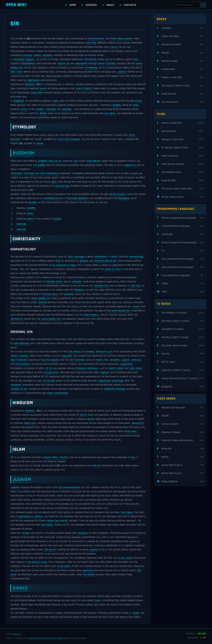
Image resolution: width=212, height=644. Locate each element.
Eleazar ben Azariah (57, 521)
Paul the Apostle (50, 360)
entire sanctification (58, 393)
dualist (14, 356)
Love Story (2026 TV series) (180, 370)
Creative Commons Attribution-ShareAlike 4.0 (47, 638)
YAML (180, 292)
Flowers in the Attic (180, 77)
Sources (91, 5)
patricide (67, 109)
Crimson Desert (180, 424)
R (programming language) (180, 275)
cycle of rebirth (84, 88)
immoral (28, 55)
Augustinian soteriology (111, 381)
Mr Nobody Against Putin (180, 148)
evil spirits (110, 113)
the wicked (89, 575)
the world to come (37, 562)
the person (51, 550)
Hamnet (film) (180, 131)
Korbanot (83, 533)
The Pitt (180, 354)
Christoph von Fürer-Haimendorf (41, 173)
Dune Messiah (180, 94)
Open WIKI (16, 5)
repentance (33, 80)
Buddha (117, 105)
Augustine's (127, 364)
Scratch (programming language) (180, 242)
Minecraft (180, 449)
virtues (136, 307)
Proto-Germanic (96, 39)
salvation (77, 282)
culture (114, 47)
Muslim (64, 457)
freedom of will (19, 389)
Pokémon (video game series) (180, 440)
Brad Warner (94, 161)
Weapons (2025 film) (180, 139)
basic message (76, 257)
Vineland (180, 28)
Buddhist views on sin (50, 161)
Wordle (180, 416)
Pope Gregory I (92, 315)
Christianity (91, 59)
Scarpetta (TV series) (180, 329)
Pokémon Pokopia (180, 432)
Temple (26, 533)
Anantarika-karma (52, 198)
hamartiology (136, 257)
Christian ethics (54, 282)
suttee (40, 143)
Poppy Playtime (180, 482)
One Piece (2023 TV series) (180, 321)
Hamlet (180, 53)
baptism (105, 372)
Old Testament (77, 360)
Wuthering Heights (180, 45)
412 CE (49, 368)
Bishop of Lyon (104, 352)
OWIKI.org (17, 634)
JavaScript (180, 234)
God (136, 59)
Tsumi (97, 600)
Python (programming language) (180, 218)
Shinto (43, 113)
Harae (136, 613)
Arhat (136, 105)
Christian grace (50, 294)
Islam (20, 72)
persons (84, 261)
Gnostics (24, 356)
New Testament (19, 360)
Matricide (22, 224)
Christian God (101, 286)
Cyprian (126, 360)
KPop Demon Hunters (180, 164)
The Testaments (180, 102)
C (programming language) (180, 226)
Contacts (130, 5)
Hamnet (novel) (180, 61)
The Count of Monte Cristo (180, 86)
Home (73, 5)
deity (56, 101)
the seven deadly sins (119, 311)
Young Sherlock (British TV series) (180, 379)
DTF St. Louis (180, 362)
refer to (96, 466)
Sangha (40, 109)
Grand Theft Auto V (180, 473)
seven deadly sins (41, 298)
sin (107, 59)
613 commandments (69, 487)
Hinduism (30, 84)
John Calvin (136, 368)
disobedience (28, 64)
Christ (114, 257)
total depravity (22, 343)
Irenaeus (90, 352)
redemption (81, 64)
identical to (17, 319)
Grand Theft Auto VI (180, 465)
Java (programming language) (180, 267)
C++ (180, 251)
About (110, 5)
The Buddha (39, 165)
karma (43, 88)
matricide (51, 109)
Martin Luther (116, 368)
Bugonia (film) (180, 181)
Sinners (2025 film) (180, 123)
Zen (76, 161)
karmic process (117, 194)
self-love (136, 286)
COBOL (180, 284)
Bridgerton (180, 387)
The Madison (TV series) (180, 313)
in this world (125, 558)
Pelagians (79, 290)
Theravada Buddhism (77, 198)
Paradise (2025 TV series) (180, 337)
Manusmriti (138, 423)
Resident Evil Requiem (180, 408)
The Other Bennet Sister (180, 346)
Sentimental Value (180, 172)
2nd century (74, 352)
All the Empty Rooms (180, 197)
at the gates (64, 566)
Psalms (100, 360)
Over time (91, 43)
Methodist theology (115, 389)
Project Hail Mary (180, 36)
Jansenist (16, 385)
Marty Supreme (180, 156)
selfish (37, 55)
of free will (49, 381)
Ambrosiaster (23, 364)
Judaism (122, 72)
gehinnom (88, 570)
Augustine (67, 356)
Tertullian (115, 360)
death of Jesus (113, 269)
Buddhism (19, 101)
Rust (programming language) (180, 259)
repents (94, 550)
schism (24, 109)
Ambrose (136, 360)
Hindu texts (37, 93)
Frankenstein (180, 69)
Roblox (180, 457)
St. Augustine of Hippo (64, 265)
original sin (63, 64)
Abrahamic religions (24, 59)
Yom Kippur (127, 512)
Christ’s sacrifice (107, 64)
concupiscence (51, 372)
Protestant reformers (87, 368)
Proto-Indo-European (122, 39)
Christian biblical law (105, 261)
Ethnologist (17, 173)
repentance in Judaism (30, 516)
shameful (48, 55)
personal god (62, 186)
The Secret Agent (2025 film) (180, 189)
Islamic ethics (51, 457)
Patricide (21, 229)
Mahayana (124, 198)
